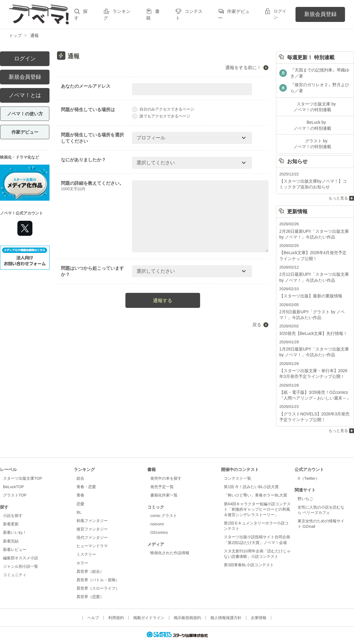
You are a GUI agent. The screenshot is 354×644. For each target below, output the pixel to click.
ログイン (280, 14)
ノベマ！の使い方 (25, 114)
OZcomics (159, 522)
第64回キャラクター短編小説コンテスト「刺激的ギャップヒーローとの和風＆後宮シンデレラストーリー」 (257, 498)
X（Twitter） (309, 468)
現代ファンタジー (92, 527)
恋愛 (80, 493)
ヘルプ (93, 607)
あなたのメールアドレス (86, 86)
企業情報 (259, 607)
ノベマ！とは (25, 95)
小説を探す (13, 505)
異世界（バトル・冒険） (98, 569)
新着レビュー (15, 539)
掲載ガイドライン (149, 607)
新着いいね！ (15, 522)
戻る (257, 325)
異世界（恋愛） (90, 586)
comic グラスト (164, 505)
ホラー (82, 552)
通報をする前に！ (243, 67)
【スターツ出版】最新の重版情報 (309, 289)
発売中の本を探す (166, 468)
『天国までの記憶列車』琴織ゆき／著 (320, 73)
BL (79, 501)
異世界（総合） (90, 561)
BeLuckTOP (13, 476)
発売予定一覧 (162, 476)
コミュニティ (15, 564)
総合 (80, 468)
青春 (80, 485)
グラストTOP (15, 485)
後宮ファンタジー (92, 518)
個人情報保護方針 (226, 607)
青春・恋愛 (86, 476)
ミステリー (86, 544)
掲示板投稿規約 (187, 607)
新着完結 (11, 530)
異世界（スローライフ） (98, 577)
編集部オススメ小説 (21, 547)
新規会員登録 (320, 14)
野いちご (305, 488)
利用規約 (116, 607)
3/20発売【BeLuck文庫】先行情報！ (311, 326)
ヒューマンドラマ (92, 535)
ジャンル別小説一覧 (21, 556)
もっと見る (338, 194)
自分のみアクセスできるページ (163, 109)
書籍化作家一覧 (164, 485)
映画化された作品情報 (170, 542)
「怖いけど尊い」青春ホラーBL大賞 (255, 485)
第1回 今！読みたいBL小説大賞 (251, 476)
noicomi (157, 513)
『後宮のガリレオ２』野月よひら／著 (320, 87)
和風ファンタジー (92, 510)
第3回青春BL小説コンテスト (249, 554)
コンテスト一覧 (237, 468)
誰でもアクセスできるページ (161, 116)
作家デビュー (25, 132)
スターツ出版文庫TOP (22, 468)
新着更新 (11, 513)
